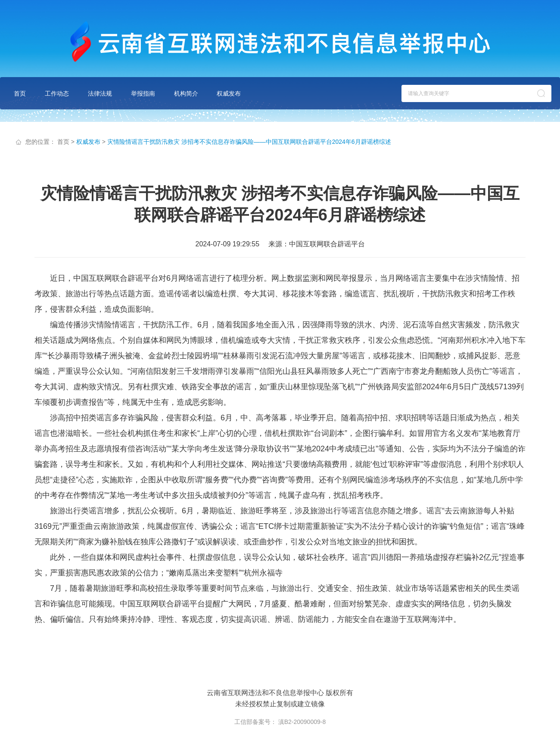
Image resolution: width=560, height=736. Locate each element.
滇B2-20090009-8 (302, 722)
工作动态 (57, 93)
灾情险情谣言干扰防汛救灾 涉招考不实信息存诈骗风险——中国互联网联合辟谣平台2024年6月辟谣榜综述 (249, 142)
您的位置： (40, 142)
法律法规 (100, 93)
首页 (20, 93)
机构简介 (186, 93)
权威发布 (229, 93)
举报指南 (143, 93)
